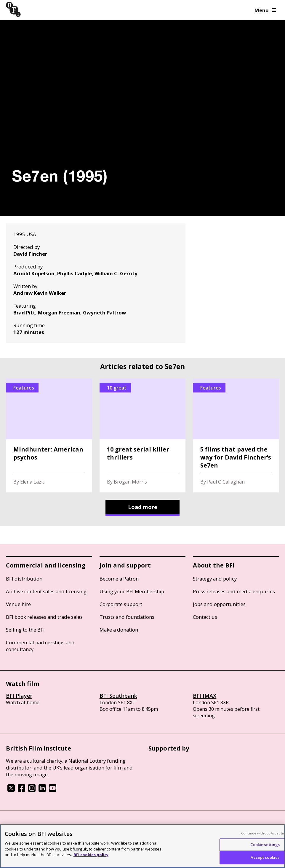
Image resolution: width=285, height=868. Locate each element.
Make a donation (119, 630)
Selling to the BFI (25, 630)
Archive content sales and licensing (46, 591)
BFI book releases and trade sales (44, 617)
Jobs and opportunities (219, 604)
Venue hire (18, 604)
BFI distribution (24, 579)
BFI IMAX (205, 696)
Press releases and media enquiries (234, 591)
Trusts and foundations (127, 617)
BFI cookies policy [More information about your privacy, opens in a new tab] (91, 855)
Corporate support (121, 604)
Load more (143, 507)
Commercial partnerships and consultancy (40, 646)
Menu (265, 10)
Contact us (205, 617)
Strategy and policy (215, 579)
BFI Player (19, 696)
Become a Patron (119, 579)
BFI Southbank (118, 696)
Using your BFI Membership (132, 591)
